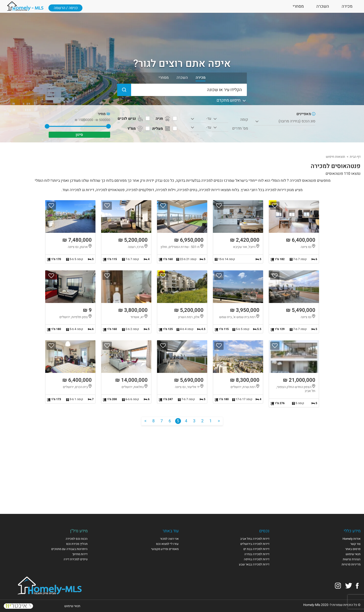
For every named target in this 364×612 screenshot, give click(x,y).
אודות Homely (352, 539)
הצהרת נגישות (352, 559)
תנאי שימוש (353, 554)
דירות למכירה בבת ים (256, 549)
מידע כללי (352, 531)
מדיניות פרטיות (351, 564)
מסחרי (298, 6)
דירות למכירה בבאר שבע (254, 564)
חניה (163, 119)
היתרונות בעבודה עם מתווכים (69, 549)
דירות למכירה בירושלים (255, 544)
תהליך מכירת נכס (77, 544)
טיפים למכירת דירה (76, 559)
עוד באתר (171, 531)
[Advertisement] (182, 465)
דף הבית (355, 157)
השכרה (323, 6)
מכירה (347, 6)
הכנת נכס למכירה (77, 539)
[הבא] (145, 421)
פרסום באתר (353, 549)
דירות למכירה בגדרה (257, 554)
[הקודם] (219, 421)
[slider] (109, 126)
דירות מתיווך (80, 554)
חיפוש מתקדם (232, 100)
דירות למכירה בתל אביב (255, 539)
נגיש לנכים (131, 119)
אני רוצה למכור (169, 539)
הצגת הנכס (294, 232)
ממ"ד (136, 129)
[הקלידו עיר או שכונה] (182, 90)
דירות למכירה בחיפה (257, 559)
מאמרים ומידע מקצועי (165, 549)
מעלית (162, 129)
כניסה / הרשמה (66, 8)
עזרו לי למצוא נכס (167, 544)
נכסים (264, 531)
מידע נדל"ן (79, 531)
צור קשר (355, 544)
